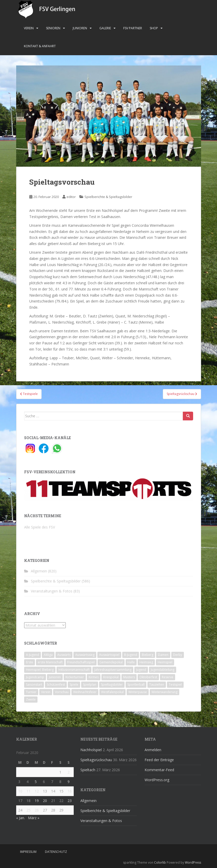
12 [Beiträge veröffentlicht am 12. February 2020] (37, 791)
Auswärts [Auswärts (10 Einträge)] (64, 655)
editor (71, 197)
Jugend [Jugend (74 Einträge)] (141, 670)
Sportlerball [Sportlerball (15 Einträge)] (136, 685)
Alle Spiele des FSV (40, 527)
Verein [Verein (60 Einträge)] (46, 692)
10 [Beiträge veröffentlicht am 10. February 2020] (20, 791)
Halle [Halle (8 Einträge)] (131, 662)
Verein (29, 28)
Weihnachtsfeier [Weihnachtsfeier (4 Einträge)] (85, 692)
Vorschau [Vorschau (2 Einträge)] (62, 692)
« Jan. (21, 818)
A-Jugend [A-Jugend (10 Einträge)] (32, 655)
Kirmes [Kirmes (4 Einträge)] (94, 677)
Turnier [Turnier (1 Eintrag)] (31, 692)
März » (34, 818)
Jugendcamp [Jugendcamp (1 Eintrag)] (35, 677)
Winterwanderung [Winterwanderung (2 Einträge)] (164, 692)
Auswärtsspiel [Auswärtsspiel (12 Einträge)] (109, 655)
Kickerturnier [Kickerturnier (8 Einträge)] (75, 677)
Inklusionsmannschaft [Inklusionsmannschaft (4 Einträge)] (74, 670)
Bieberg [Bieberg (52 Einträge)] (148, 655)
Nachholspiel (91, 750)
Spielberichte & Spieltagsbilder (108, 197)
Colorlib (160, 862)
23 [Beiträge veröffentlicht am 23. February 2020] (70, 801)
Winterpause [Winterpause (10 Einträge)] (138, 692)
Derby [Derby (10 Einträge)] (178, 655)
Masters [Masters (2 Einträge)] (129, 677)
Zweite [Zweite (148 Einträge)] (31, 699)
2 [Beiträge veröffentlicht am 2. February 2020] (69, 772)
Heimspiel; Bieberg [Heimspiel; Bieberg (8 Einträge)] (40, 670)
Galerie (105, 28)
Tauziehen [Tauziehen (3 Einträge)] (157, 685)
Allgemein (39, 571)
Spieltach (88, 770)
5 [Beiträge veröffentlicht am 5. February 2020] (36, 782)
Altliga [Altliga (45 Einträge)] (48, 655)
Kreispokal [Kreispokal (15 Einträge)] (111, 677)
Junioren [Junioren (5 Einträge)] (55, 677)
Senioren (53, 28)
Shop (154, 28)
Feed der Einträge (159, 760)
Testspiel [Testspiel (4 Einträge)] (175, 685)
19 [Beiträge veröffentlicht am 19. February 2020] (37, 801)
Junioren (80, 28)
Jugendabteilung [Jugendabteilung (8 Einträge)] (163, 670)
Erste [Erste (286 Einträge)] (30, 662)
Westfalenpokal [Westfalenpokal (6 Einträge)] (112, 692)
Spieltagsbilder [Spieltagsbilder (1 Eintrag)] (112, 685)
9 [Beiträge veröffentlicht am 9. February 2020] (69, 782)
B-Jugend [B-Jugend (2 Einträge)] (131, 655)
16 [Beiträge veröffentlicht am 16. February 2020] (70, 791)
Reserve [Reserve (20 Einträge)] (168, 677)
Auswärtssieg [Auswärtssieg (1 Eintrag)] (85, 655)
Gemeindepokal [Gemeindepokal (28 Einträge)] (111, 662)
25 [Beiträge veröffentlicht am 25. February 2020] (29, 810)
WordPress (193, 862)
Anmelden (153, 750)
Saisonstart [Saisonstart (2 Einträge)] (34, 685)
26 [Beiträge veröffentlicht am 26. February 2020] (37, 810)
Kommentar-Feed (159, 770)
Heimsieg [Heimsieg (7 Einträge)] (146, 662)
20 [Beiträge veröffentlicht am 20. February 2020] (45, 801)
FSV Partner (133, 28)
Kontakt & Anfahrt (40, 46)
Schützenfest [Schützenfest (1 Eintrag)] (56, 685)
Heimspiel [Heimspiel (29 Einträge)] (165, 662)
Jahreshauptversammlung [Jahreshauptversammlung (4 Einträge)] (113, 670)
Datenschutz (56, 852)
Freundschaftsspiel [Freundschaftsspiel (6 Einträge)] (81, 662)
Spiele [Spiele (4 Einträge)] (74, 685)
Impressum (28, 852)
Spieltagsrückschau (96, 760)
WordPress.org (157, 780)
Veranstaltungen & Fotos (52, 591)
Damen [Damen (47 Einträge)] (163, 655)
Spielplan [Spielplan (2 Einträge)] (90, 685)
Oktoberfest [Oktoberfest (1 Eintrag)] (148, 677)
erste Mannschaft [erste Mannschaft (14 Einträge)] (50, 662)
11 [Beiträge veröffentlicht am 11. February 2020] (29, 791)
